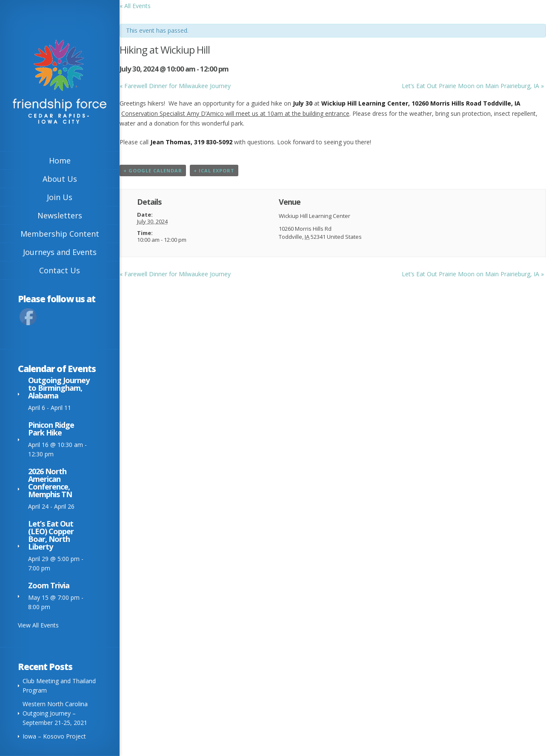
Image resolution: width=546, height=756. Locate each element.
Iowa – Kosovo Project (54, 736)
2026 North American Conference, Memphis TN (50, 483)
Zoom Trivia (49, 585)
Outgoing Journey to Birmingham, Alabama (59, 388)
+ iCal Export (214, 170)
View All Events (38, 625)
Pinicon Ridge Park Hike (51, 429)
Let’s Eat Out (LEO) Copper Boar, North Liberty (51, 535)
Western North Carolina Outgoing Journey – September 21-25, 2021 (55, 713)
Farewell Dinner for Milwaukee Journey (175, 86)
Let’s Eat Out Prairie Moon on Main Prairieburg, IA (473, 86)
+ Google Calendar (153, 170)
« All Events (135, 6)
